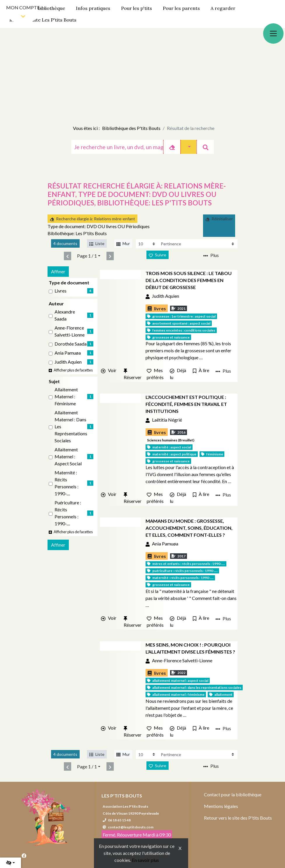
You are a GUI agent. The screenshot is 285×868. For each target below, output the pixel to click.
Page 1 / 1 (87, 256)
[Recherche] (117, 147)
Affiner (58, 271)
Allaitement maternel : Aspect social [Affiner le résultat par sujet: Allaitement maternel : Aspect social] (68, 456)
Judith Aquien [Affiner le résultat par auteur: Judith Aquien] (68, 362)
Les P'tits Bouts (122, 796)
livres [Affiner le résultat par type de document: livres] (61, 291)
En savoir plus (145, 860)
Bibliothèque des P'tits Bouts (131, 128)
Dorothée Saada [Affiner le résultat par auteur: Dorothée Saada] (71, 344)
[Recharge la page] (147, 244)
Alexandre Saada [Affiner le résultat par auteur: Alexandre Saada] (65, 315)
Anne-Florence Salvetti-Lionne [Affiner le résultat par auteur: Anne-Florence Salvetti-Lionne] (70, 331)
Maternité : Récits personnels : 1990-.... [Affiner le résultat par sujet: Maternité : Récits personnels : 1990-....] (67, 483)
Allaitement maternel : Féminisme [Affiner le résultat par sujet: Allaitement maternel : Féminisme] (66, 396)
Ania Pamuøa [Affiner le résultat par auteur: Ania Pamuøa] (68, 353)
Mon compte (23, 7)
